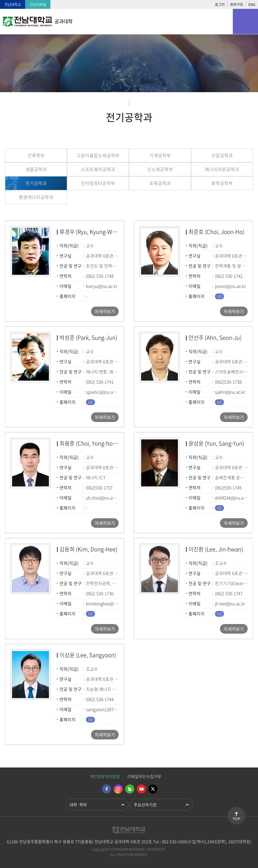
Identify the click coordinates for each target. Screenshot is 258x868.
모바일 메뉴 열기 (245, 21)
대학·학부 (78, 805)
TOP (236, 819)
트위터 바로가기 (153, 789)
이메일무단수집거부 (144, 776)
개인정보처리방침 (105, 776)
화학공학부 (222, 183)
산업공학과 (222, 155)
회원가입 (237, 4)
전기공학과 (36, 183)
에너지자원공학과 (222, 169)
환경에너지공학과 (36, 197)
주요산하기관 (145, 805)
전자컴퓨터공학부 (98, 183)
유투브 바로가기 (141, 789)
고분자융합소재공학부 (98, 155)
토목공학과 (160, 183)
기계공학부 (160, 155)
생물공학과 (36, 169)
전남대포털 (38, 4)
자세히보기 (105, 311)
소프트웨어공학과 (98, 169)
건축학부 (36, 155)
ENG (252, 4)
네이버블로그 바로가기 (130, 789)
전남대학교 (13, 4)
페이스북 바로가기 (107, 789)
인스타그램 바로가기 (118, 789)
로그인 (220, 4)
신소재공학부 (160, 169)
